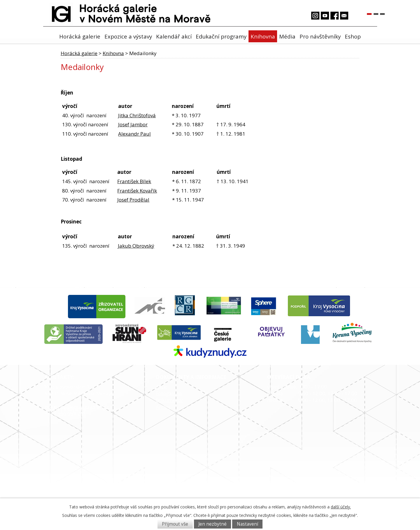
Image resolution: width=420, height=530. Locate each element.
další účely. (341, 507)
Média (287, 36)
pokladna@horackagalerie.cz (78, 407)
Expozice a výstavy (128, 36)
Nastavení (247, 524)
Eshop (353, 36)
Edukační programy (221, 36)
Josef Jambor (133, 124)
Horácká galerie (80, 36)
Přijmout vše (175, 524)
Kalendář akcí (174, 36)
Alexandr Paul (134, 134)
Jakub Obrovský (136, 246)
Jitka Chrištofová (137, 115)
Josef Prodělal (133, 200)
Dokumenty (169, 400)
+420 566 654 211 (65, 413)
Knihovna (263, 36)
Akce (161, 387)
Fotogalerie (169, 393)
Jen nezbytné (212, 524)
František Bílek (134, 181)
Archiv (163, 407)
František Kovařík (137, 191)
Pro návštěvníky (320, 36)
